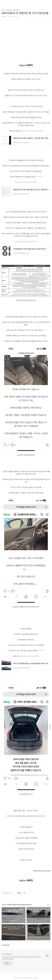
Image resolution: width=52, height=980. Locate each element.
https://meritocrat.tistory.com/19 (29, 656)
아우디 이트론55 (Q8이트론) (10, 10)
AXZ (25, 978)
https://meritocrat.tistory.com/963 (26, 182)
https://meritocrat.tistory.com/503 (26, 242)
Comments (6, 945)
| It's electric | (7, 954)
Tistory (36, 978)
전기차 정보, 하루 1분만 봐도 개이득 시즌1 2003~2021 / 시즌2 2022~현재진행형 (21, 958)
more (49, 905)
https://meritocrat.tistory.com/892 (32, 131)
